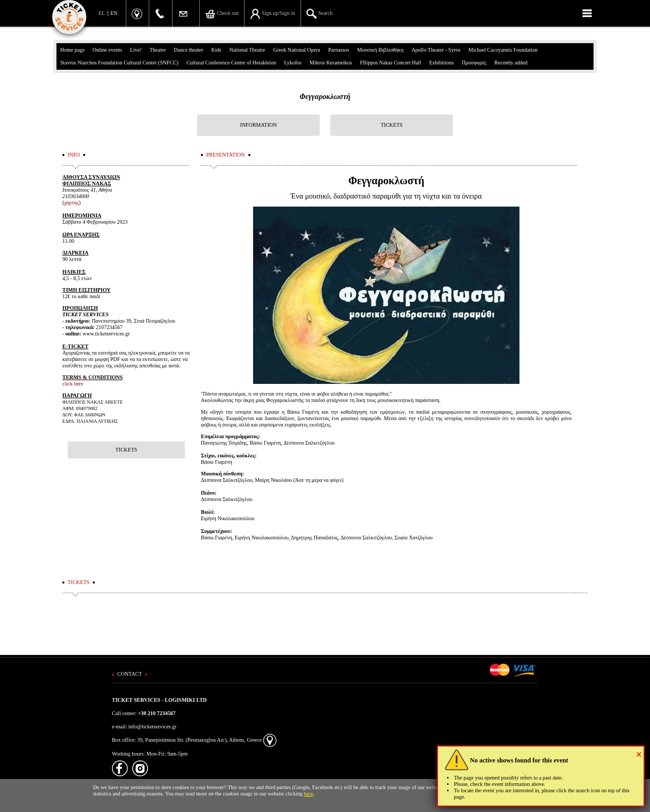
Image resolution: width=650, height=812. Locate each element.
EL (102, 13)
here (308, 794)
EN (114, 13)
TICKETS (391, 125)
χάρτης (71, 203)
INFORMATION (259, 125)
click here (73, 384)
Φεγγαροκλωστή (325, 97)
